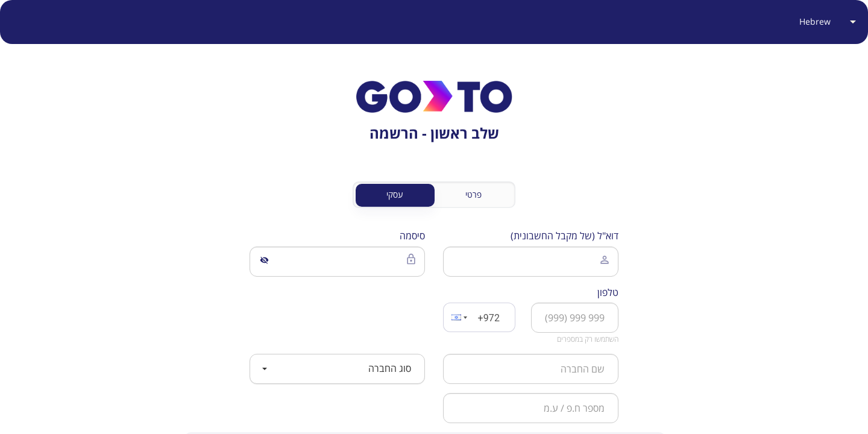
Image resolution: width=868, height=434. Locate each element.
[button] (458, 317)
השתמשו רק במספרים (588, 339)
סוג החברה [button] (337, 368)
